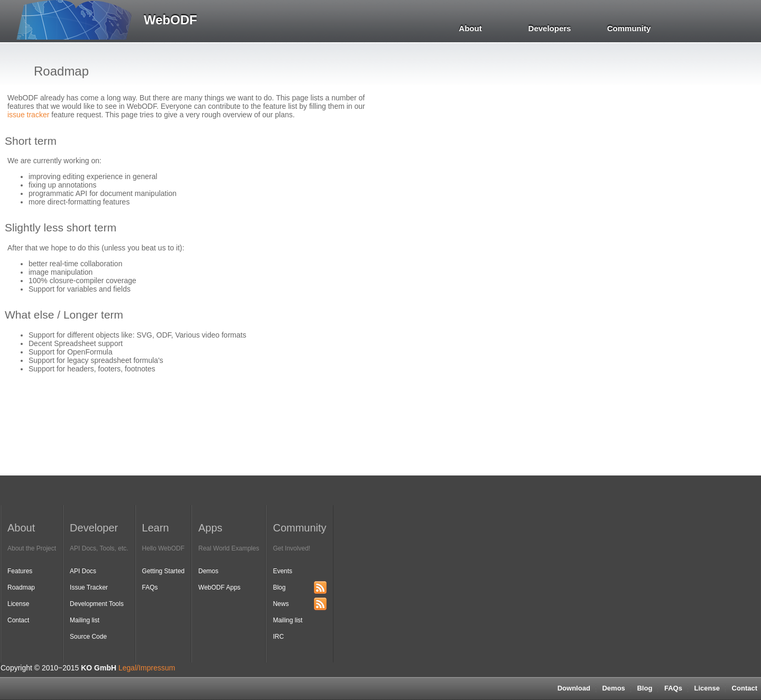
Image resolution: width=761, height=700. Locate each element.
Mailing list (85, 620)
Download (574, 688)
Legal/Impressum (147, 668)
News (281, 604)
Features (20, 571)
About (470, 28)
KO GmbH (99, 668)
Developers (550, 28)
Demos (613, 688)
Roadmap (21, 587)
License (707, 688)
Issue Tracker (89, 587)
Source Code (88, 637)
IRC (278, 637)
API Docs (83, 571)
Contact (18, 620)
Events (282, 571)
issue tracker (28, 115)
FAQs (673, 688)
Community (629, 28)
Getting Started (164, 571)
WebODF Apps (219, 587)
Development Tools (97, 604)
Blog (644, 688)
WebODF (170, 20)
